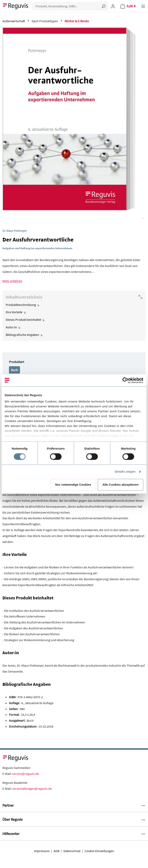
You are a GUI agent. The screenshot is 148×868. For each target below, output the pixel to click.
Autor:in (11, 327)
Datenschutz (72, 851)
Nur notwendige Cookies (73, 485)
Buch (14, 370)
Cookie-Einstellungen (99, 851)
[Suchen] (103, 6)
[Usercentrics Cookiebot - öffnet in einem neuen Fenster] (125, 380)
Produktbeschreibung (21, 305)
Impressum (42, 851)
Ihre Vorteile (14, 312)
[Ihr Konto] (113, 6)
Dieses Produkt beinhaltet (23, 320)
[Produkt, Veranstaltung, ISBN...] (65, 6)
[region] (74, 123)
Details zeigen (125, 472)
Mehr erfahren (12, 281)
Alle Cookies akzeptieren (120, 485)
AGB (56, 851)
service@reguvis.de (26, 774)
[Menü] (143, 6)
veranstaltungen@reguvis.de (32, 789)
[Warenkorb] (128, 6)
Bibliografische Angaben (22, 335)
